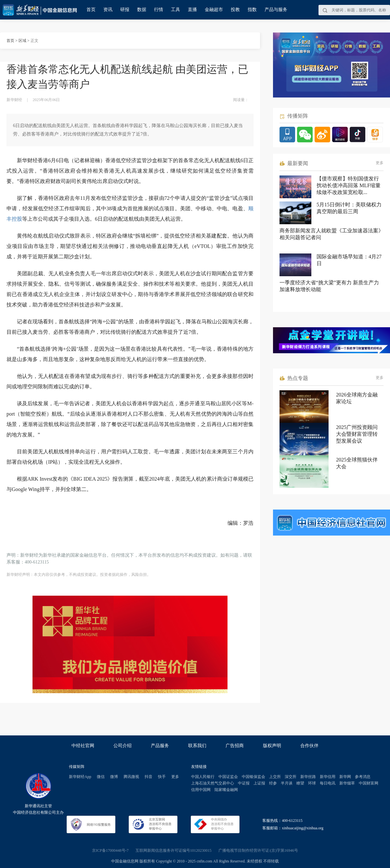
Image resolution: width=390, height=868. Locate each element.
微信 (101, 777)
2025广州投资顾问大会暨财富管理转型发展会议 (357, 434)
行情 (159, 10)
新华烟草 (347, 783)
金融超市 (214, 10)
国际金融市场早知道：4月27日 (349, 260)
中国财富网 (369, 783)
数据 (142, 10)
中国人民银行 (203, 777)
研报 (125, 10)
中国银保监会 (253, 777)
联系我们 (197, 746)
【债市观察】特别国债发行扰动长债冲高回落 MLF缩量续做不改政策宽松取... (349, 185)
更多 (380, 163)
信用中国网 (201, 790)
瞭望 (300, 783)
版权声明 (272, 746)
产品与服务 (276, 10)
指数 (252, 10)
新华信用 (328, 777)
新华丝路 (308, 777)
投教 (235, 10)
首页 (91, 10)
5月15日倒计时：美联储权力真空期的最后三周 (349, 208)
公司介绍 (123, 746)
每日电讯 (328, 783)
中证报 (244, 783)
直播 (192, 10)
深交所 (291, 777)
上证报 (259, 783)
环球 (312, 783)
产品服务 (160, 746)
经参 (273, 783)
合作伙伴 (309, 746)
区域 (22, 41)
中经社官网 (83, 746)
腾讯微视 (131, 777)
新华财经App (80, 777)
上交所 (275, 777)
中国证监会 (228, 777)
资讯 (108, 10)
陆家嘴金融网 (226, 790)
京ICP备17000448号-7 (110, 850)
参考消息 (363, 777)
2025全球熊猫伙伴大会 (357, 463)
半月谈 (287, 783)
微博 (114, 777)
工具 (175, 10)
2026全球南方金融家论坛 (357, 398)
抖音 (149, 777)
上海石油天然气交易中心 (213, 783)
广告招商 (235, 746)
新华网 (345, 777)
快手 (162, 777)
